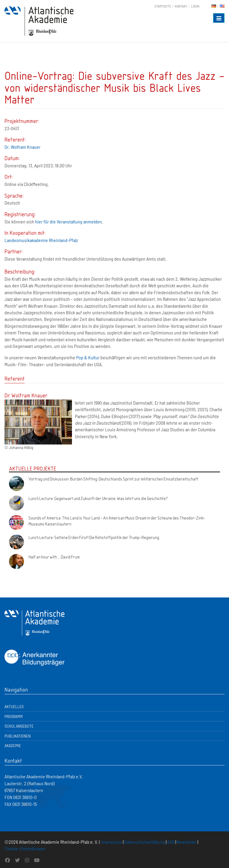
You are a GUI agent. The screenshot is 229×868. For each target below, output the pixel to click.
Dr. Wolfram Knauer (22, 147)
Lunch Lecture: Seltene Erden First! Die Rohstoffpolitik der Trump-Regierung (94, 537)
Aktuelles (14, 706)
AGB (171, 842)
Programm (14, 716)
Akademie (13, 745)
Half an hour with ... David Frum (54, 557)
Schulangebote (19, 726)
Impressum (112, 842)
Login (195, 6)
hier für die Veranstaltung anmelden (68, 221)
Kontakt (181, 6)
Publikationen (18, 736)
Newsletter (187, 842)
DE (214, 6)
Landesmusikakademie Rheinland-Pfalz (41, 240)
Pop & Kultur (88, 357)
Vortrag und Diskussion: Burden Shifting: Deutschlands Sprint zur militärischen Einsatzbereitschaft (113, 479)
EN (222, 6)
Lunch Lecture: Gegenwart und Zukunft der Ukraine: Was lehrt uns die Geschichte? (98, 498)
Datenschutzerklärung (145, 842)
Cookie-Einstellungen (25, 848)
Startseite (163, 6)
